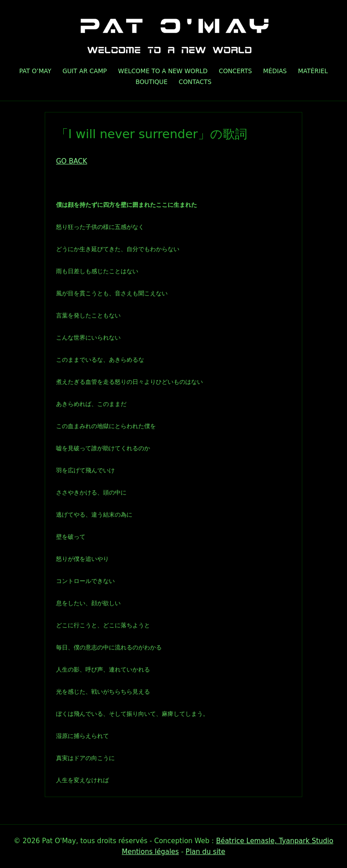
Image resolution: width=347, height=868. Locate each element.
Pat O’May (35, 71)
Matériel (313, 71)
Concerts (235, 71)
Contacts (195, 82)
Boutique (152, 82)
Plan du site (206, 852)
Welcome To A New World (163, 71)
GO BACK (72, 161)
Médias (275, 71)
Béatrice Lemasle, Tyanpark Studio (275, 841)
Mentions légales (150, 852)
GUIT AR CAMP (84, 71)
